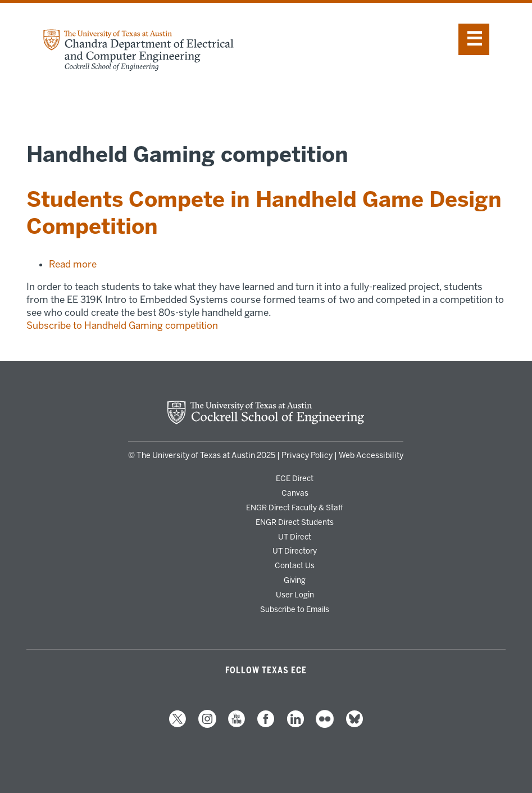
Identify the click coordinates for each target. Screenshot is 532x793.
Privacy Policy (307, 456)
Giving (295, 580)
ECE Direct (295, 478)
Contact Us (295, 565)
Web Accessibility (371, 456)
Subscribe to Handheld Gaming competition (122, 325)
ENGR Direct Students (295, 522)
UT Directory (295, 551)
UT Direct (295, 537)
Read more (73, 264)
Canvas (295, 493)
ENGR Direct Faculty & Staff (295, 507)
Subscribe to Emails (295, 609)
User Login (295, 595)
